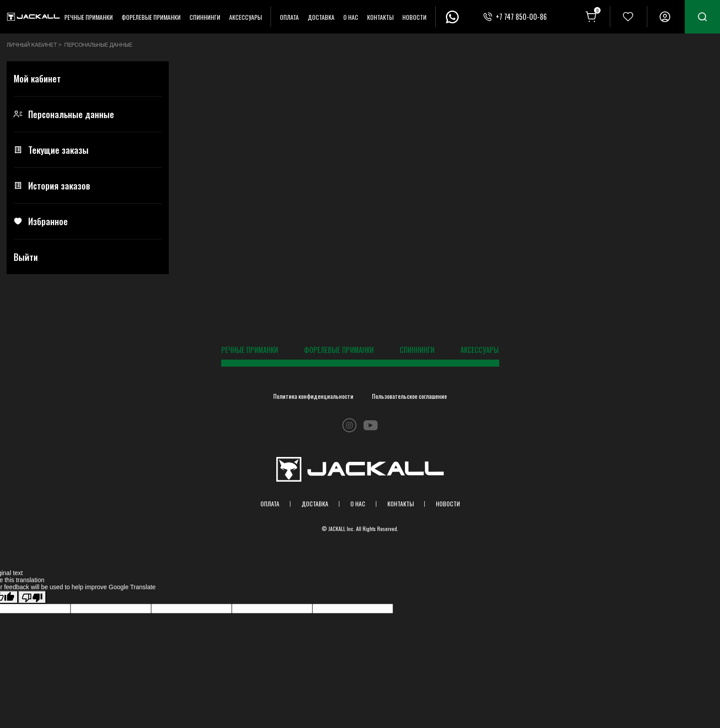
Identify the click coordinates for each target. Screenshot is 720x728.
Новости (414, 17)
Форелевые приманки (151, 17)
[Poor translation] (32, 597)
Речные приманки (89, 17)
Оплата (289, 17)
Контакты (380, 17)
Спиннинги (205, 17)
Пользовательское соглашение (409, 396)
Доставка (321, 17)
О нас (351, 17)
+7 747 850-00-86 (521, 17)
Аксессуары (245, 17)
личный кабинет (32, 45)
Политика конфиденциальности (313, 396)
